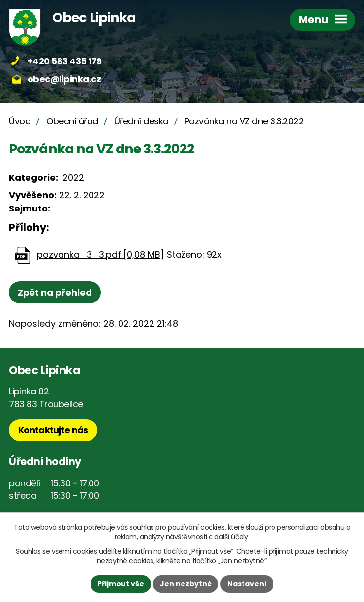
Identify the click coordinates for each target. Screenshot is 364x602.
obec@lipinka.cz (64, 79)
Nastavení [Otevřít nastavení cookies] (247, 584)
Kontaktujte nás (53, 430)
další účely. (232, 537)
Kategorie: (33, 177)
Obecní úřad (72, 121)
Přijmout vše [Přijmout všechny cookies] (121, 584)
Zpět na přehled (55, 292)
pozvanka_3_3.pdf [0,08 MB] (101, 255)
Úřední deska (141, 121)
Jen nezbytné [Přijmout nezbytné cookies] (186, 584)
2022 (73, 177)
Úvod (20, 121)
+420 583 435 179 (65, 61)
